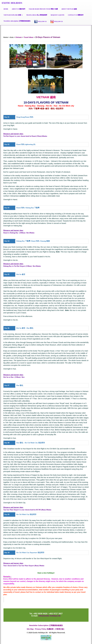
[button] (13, 15)
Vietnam (19, 37)
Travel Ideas (29, 37)
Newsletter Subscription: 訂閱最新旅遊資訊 (46, 625)
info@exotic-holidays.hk (49, 616)
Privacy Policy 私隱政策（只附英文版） (50, 629)
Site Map (30, 629)
